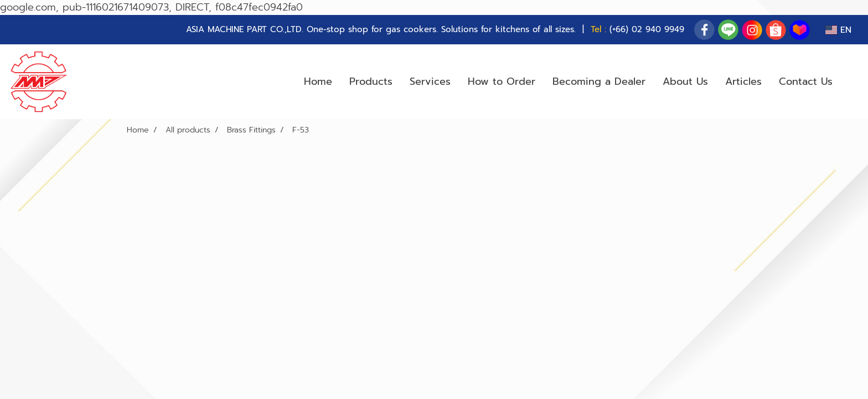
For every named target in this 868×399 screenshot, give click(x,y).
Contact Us (806, 81)
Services (430, 81)
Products (371, 81)
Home (318, 81)
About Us (685, 81)
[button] (851, 82)
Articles (743, 81)
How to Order (502, 81)
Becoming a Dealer (599, 81)
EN (838, 30)
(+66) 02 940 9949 (647, 29)
